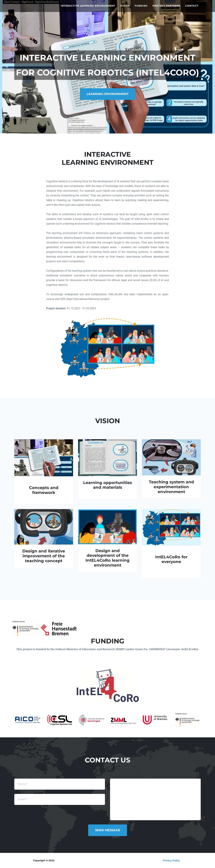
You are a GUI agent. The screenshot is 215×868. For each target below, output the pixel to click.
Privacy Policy (171, 860)
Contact (192, 9)
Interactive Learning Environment (88, 9)
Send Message (108, 830)
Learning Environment (108, 94)
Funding (141, 9)
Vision (125, 9)
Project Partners (166, 9)
